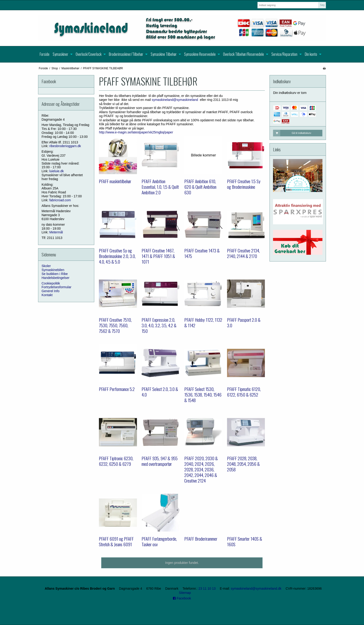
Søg (322, 5)
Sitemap (185, 593)
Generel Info (50, 291)
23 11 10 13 (207, 589)
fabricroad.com (60, 200)
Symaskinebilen (53, 270)
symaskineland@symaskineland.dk (256, 589)
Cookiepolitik (51, 283)
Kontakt (47, 295)
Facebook (182, 598)
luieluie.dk (56, 171)
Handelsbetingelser (55, 278)
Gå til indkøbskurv (292, 133)
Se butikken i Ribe (55, 274)
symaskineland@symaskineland (175, 100)
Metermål (56, 232)
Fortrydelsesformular (56, 287)
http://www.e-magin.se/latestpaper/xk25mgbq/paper (136, 132)
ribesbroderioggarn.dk (65, 146)
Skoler (46, 266)
